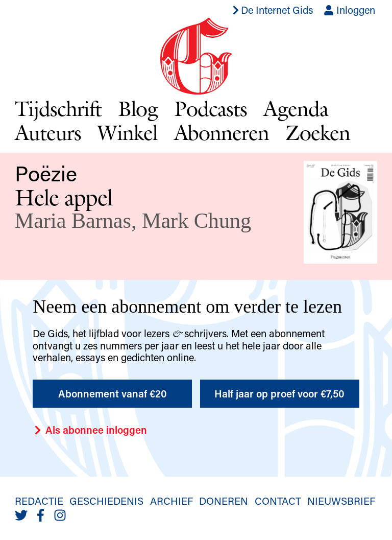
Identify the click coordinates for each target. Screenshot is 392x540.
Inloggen (349, 10)
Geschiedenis (106, 501)
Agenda (296, 108)
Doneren (224, 501)
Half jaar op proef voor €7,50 (279, 393)
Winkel (128, 132)
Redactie (39, 501)
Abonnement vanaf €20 (113, 393)
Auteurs (48, 132)
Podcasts (211, 108)
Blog (138, 108)
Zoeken (318, 132)
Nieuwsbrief (341, 501)
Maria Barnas (73, 220)
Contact (278, 501)
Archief (171, 501)
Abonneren (222, 132)
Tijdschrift (58, 108)
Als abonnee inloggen (90, 430)
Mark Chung (197, 220)
